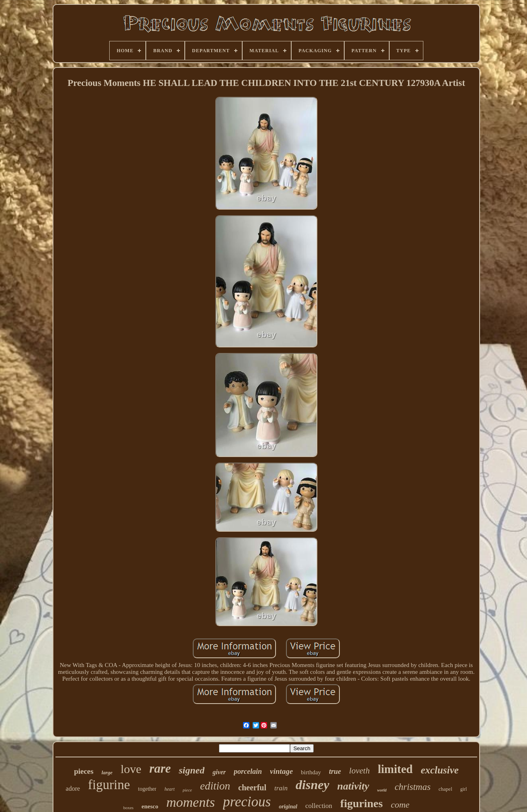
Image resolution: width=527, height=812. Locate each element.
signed (192, 770)
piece (187, 790)
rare (160, 768)
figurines (362, 803)
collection (319, 806)
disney (313, 785)
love (131, 769)
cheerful (252, 788)
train (281, 788)
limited (395, 769)
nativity (353, 786)
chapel (445, 789)
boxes (129, 808)
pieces (84, 771)
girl (464, 789)
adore (73, 789)
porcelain (248, 771)
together (147, 789)
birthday (311, 772)
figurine (109, 785)
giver (219, 772)
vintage (281, 771)
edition (215, 786)
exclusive (439, 770)
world (382, 790)
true (335, 771)
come (400, 805)
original (288, 807)
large (107, 772)
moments (191, 802)
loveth (359, 771)
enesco (150, 806)
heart (169, 789)
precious (247, 802)
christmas (412, 787)
